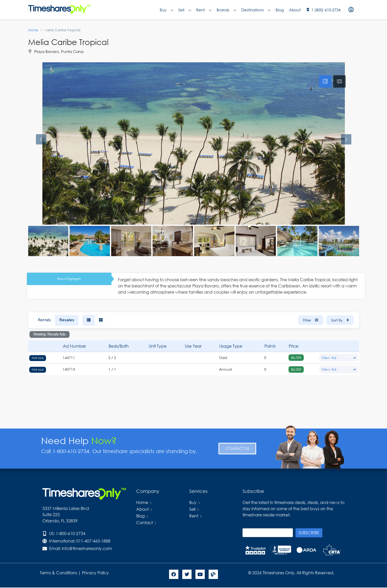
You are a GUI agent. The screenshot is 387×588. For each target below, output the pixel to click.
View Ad (339, 358)
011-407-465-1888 (93, 541)
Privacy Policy (96, 573)
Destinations (256, 10)
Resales (67, 320)
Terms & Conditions (58, 573)
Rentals (44, 320)
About (295, 10)
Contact (145, 522)
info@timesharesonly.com (87, 548)
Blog (280, 10)
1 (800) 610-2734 (326, 10)
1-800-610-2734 (71, 533)
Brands (226, 10)
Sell (185, 10)
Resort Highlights (69, 279)
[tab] (325, 81)
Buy (166, 10)
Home (142, 502)
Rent (204, 10)
